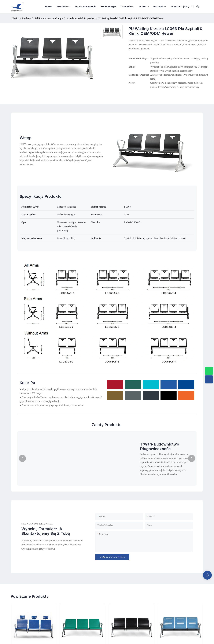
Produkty (27, 18)
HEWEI (15, 18)
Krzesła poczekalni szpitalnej (81, 18)
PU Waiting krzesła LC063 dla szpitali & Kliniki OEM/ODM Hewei (131, 18)
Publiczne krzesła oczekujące (49, 18)
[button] (189, 7)
